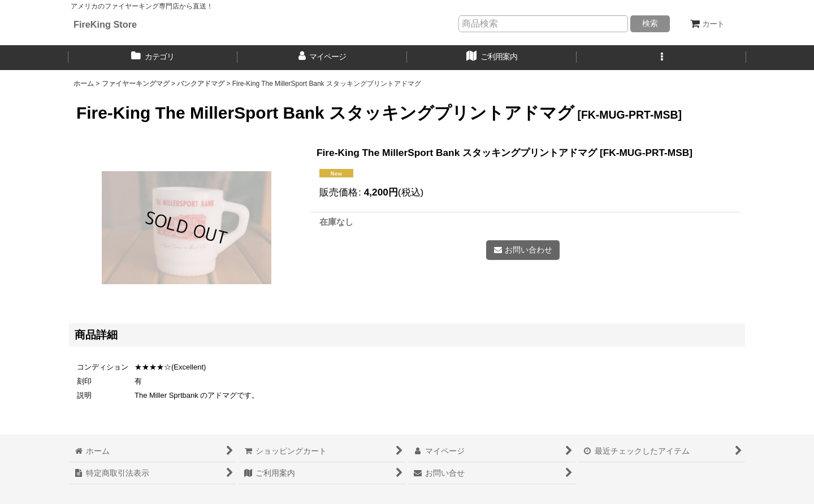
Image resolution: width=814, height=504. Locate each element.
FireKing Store (105, 24)
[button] (661, 58)
